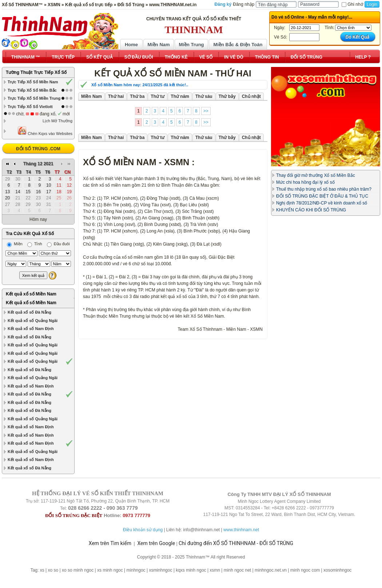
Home (131, 45)
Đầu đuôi (58, 244)
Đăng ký (223, 4)
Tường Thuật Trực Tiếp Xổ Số (36, 72)
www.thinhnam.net (241, 530)
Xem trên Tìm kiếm (110, 543)
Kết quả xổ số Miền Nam (31, 294)
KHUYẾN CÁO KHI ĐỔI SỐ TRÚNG (311, 210)
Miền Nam (158, 45)
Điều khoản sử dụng (143, 530)
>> (206, 111)
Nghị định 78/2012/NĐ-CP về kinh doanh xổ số (322, 203)
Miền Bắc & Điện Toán (238, 45)
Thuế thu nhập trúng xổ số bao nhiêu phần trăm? (324, 189)
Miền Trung (191, 45)
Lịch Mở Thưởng (57, 121)
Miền (15, 244)
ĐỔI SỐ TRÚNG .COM (38, 149)
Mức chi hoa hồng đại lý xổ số (305, 182)
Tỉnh (35, 244)
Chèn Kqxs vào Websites (45, 131)
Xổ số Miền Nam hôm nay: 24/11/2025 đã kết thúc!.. (140, 85)
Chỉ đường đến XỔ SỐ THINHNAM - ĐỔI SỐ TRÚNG (236, 543)
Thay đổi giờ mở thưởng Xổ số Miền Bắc (316, 175)
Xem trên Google (156, 543)
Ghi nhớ (352, 4)
